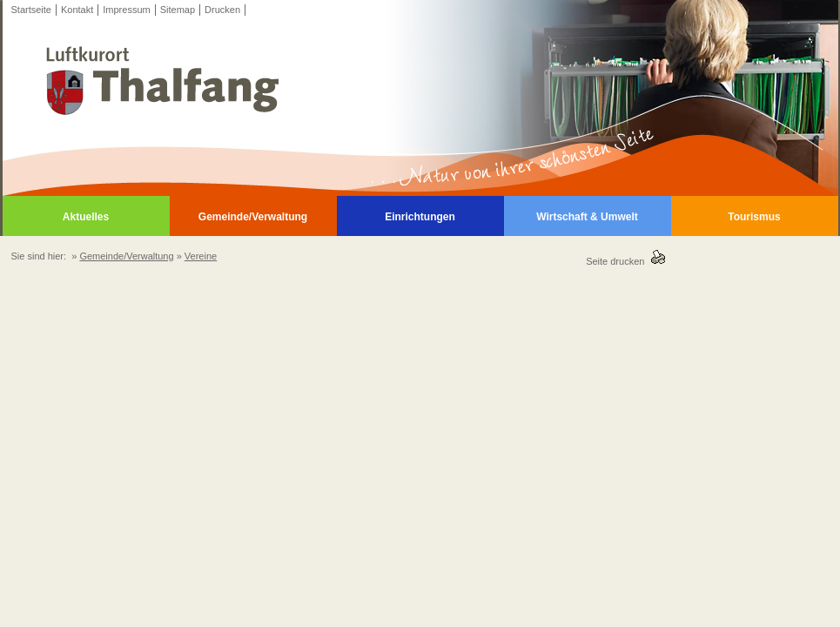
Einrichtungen (420, 217)
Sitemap (178, 10)
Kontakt (77, 10)
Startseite (31, 10)
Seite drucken (618, 261)
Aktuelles (86, 217)
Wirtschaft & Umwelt (587, 217)
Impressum (126, 10)
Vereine (201, 256)
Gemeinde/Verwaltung (253, 217)
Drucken (222, 10)
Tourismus (754, 217)
